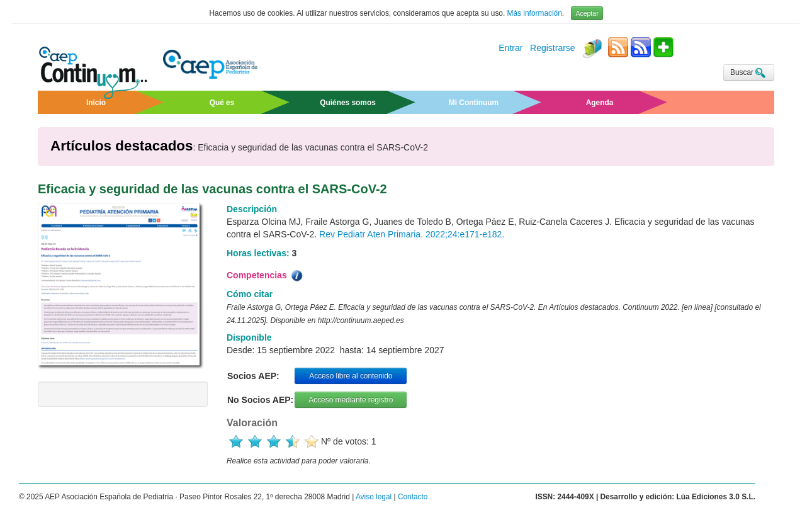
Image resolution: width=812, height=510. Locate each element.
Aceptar (587, 13)
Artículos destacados (121, 146)
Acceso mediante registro (351, 400)
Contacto (413, 497)
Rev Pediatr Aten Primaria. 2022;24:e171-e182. (412, 234)
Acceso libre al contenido (351, 376)
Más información (535, 13)
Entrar (510, 48)
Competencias (266, 276)
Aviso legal (374, 497)
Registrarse (553, 48)
